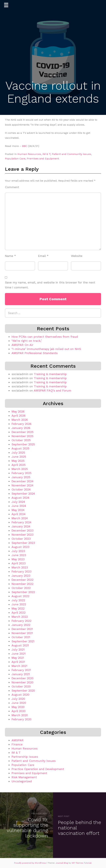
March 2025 (20, 469)
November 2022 (22, 584)
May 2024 (18, 510)
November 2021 (22, 633)
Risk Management (24, 777)
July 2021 (18, 649)
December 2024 (22, 481)
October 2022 (21, 588)
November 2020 (22, 682)
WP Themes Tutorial (81, 863)
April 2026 (19, 416)
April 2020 (19, 711)
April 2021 (18, 662)
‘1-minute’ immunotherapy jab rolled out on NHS (46, 349)
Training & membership (50, 374)
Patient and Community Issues (71, 154)
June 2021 (19, 654)
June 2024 (19, 506)
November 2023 (22, 535)
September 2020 (23, 690)
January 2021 (21, 674)
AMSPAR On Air (22, 345)
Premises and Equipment (43, 158)
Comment (12, 187)
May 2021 (18, 658)
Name (10, 256)
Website (77, 256)
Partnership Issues (25, 757)
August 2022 (20, 596)
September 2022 (23, 592)
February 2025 (21, 473)
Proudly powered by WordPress (30, 863)
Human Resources (29, 154)
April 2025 (19, 465)
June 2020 (19, 703)
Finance (17, 744)
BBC (25, 146)
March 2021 (19, 666)
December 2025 (22, 432)
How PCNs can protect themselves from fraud (45, 337)
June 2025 (19, 457)
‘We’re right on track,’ (27, 341)
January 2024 (21, 526)
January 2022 (21, 625)
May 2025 (18, 461)
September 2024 (23, 494)
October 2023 (21, 539)
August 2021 (20, 645)
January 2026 (21, 428)
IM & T (46, 154)
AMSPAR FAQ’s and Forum (53, 390)
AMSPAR (18, 740)
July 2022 (18, 600)
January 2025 (21, 477)
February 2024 (21, 522)
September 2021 (23, 641)
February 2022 (21, 621)
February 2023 (21, 571)
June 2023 (19, 555)
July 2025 (18, 452)
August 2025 (20, 448)
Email (43, 256)
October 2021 (21, 637)
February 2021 (21, 670)
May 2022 (18, 608)
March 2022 (20, 617)
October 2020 (21, 686)
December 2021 (22, 629)
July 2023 (18, 551)
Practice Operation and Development (38, 769)
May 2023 (18, 559)
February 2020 (21, 719)
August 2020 (20, 695)
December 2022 (22, 580)
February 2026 (21, 424)
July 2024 (18, 502)
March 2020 (20, 715)
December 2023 (22, 530)
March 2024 (20, 518)
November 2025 (22, 436)
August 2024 (20, 498)
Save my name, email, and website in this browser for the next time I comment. (50, 285)
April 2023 (19, 563)
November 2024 (22, 485)
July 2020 (18, 699)
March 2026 (20, 420)
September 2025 (23, 444)
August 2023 (20, 547)
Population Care (15, 158)
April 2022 (19, 613)
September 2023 (23, 543)
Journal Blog (62, 863)
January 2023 (21, 576)
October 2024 (21, 489)
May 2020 (18, 707)
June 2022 (19, 604)
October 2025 (21, 440)
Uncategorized (22, 781)
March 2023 (20, 567)
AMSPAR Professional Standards (35, 353)
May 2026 (18, 411)
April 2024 (19, 514)
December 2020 (22, 678)
